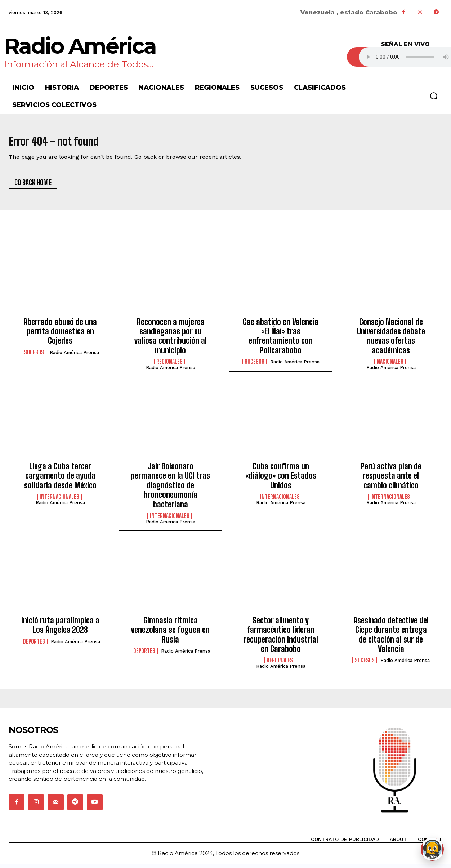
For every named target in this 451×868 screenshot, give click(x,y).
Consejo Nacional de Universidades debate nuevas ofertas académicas (391, 340)
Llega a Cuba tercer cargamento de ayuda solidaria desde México (60, 480)
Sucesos (34, 356)
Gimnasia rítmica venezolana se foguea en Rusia (170, 634)
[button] (434, 96)
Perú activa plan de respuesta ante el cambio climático (391, 480)
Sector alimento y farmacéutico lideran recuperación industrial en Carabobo (281, 639)
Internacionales (59, 501)
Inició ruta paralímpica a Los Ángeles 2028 (60, 629)
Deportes (34, 645)
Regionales (169, 366)
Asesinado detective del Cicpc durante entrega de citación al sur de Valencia (391, 639)
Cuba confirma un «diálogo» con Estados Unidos (281, 480)
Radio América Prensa (74, 356)
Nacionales (390, 366)
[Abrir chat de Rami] (432, 849)
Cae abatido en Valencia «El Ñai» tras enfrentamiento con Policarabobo (281, 340)
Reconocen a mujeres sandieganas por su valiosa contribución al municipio (171, 340)
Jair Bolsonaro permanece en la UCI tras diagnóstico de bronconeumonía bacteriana (170, 490)
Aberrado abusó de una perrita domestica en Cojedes (60, 335)
